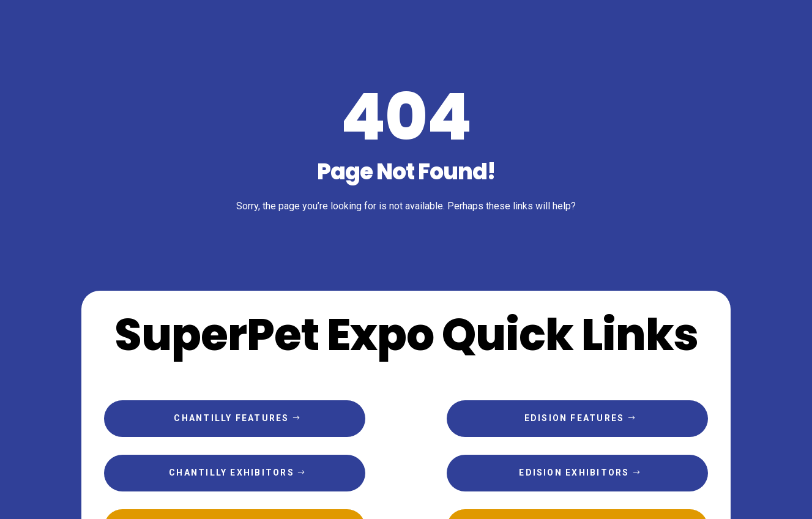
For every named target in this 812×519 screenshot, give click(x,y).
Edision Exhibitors (574, 472)
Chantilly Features (231, 418)
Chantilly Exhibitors (232, 472)
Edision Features (575, 418)
